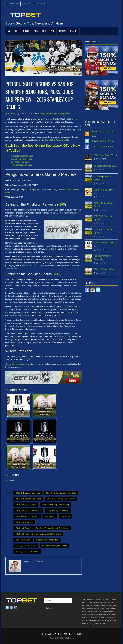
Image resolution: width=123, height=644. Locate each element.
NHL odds (65, 516)
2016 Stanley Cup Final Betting (55, 505)
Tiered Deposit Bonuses (22, 165)
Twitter (7, 608)
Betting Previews (45, 114)
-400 (53, 256)
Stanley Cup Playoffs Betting (55, 546)
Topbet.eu (69, 638)
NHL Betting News (62, 114)
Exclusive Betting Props (22, 159)
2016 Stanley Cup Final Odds (28, 510)
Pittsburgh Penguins (24, 522)
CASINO (26, 4)
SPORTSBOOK (12, 4)
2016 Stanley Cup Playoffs (27, 516)
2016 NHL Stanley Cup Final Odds (61, 493)
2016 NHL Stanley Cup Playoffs (61, 499)
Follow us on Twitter (103, 141)
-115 (57, 274)
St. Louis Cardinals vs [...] (106, 166)
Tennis (62, 31)
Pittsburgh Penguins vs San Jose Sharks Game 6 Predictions (42, 528)
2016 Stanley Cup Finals (58, 510)
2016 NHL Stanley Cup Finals (28, 499)
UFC (44, 31)
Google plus (15, 608)
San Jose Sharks (23, 540)
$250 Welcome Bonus (21, 162)
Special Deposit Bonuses (22, 156)
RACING (74, 31)
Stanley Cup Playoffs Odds (27, 552)
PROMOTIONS (39, 4)
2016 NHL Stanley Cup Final (28, 493)
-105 (62, 204)
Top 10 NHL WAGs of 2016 (57, 140)
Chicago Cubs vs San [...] (106, 269)
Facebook (11, 608)
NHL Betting (50, 516)
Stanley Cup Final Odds (26, 546)
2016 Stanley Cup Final (26, 505)
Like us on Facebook (102, 146)
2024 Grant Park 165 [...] (105, 155)
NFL (17, 31)
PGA (52, 31)
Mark (13, 114)
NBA (36, 31)
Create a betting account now (18, 364)
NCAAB (26, 31)
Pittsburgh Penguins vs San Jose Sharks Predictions (38, 534)
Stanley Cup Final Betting (47, 540)
